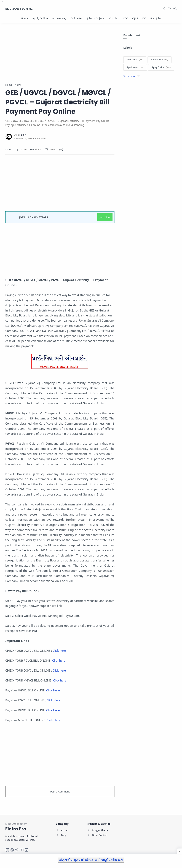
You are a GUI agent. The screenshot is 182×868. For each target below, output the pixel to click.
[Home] (24, 18)
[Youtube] (22, 850)
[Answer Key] (59, 18)
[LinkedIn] (26, 850)
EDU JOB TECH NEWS (20, 9)
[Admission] (135, 60)
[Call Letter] (77, 18)
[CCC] (125, 18)
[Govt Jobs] (156, 18)
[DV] (144, 18)
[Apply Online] (40, 18)
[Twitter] (17, 850)
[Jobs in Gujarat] (96, 18)
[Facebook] (7, 850)
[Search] (169, 9)
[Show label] (131, 76)
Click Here (53, 690)
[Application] (135, 67)
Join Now (105, 217)
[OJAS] (135, 18)
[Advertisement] (60, 58)
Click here (59, 651)
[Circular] (114, 18)
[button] (164, 9)
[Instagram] (12, 850)
